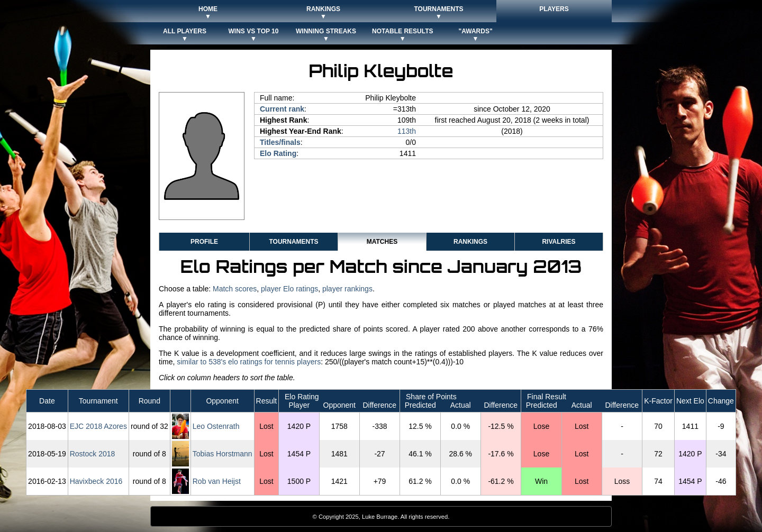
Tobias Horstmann (223, 454)
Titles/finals (280, 142)
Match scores (235, 289)
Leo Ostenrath (216, 426)
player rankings (347, 289)
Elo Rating (278, 153)
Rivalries (559, 242)
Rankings (470, 242)
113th (407, 131)
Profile (204, 242)
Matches (382, 242)
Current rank (282, 109)
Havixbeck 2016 (96, 481)
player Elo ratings (289, 289)
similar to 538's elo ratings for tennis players (249, 362)
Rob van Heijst (217, 481)
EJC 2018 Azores (98, 426)
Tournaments (293, 242)
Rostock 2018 (93, 454)
